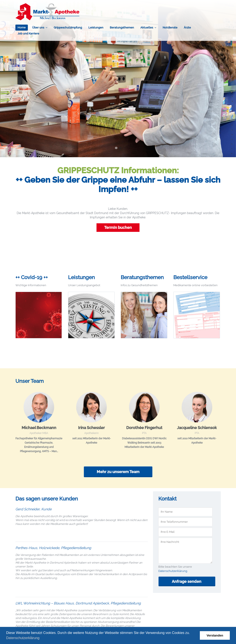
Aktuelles (147, 27)
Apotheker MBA (39, 433)
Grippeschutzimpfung (68, 27)
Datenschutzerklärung (23, 638)
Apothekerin (91, 433)
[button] (41, 638)
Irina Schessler (91, 428)
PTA (144, 433)
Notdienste (170, 27)
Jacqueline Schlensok (197, 428)
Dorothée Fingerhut (144, 428)
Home (22, 27)
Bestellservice (190, 277)
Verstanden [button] (215, 635)
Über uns (38, 27)
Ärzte (187, 27)
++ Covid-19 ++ (32, 277)
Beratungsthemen (122, 27)
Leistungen (96, 27)
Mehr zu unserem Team (118, 472)
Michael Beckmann (39, 428)
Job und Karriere (28, 33)
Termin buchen (118, 227)
